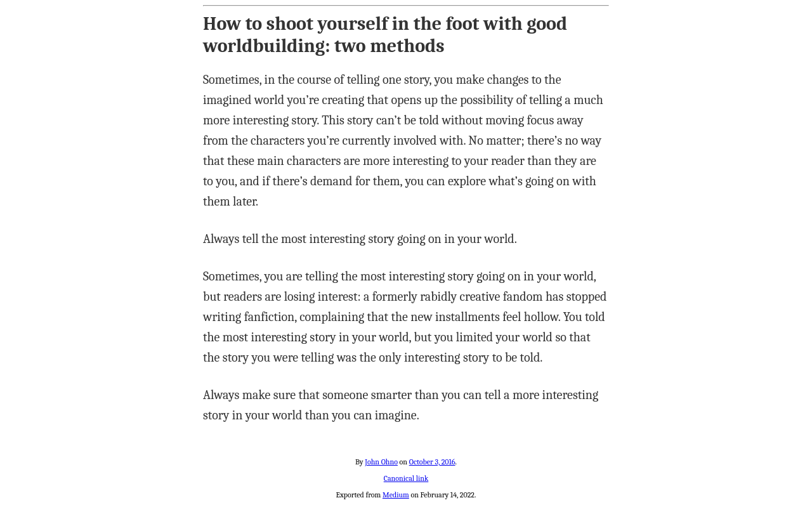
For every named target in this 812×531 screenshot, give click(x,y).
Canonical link (406, 478)
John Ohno (381, 462)
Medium (396, 495)
